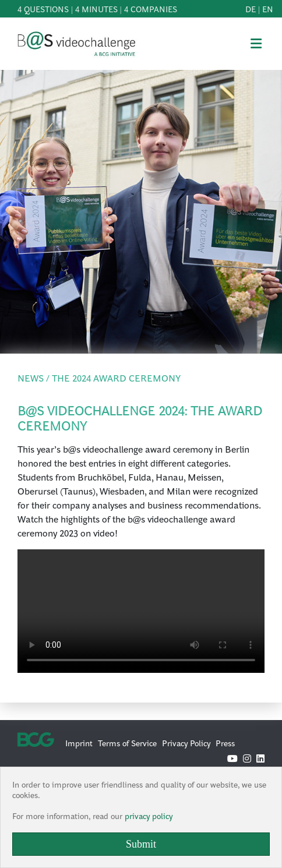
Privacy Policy (186, 743)
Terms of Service (127, 743)
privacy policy (149, 816)
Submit (141, 844)
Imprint (79, 743)
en (268, 9)
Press (225, 743)
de (251, 9)
